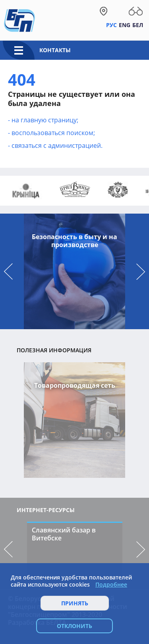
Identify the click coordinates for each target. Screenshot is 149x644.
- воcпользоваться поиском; (51, 133)
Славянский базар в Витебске (64, 534)
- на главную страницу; (43, 120)
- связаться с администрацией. (55, 145)
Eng (125, 25)
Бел (138, 25)
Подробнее (111, 585)
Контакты (55, 50)
